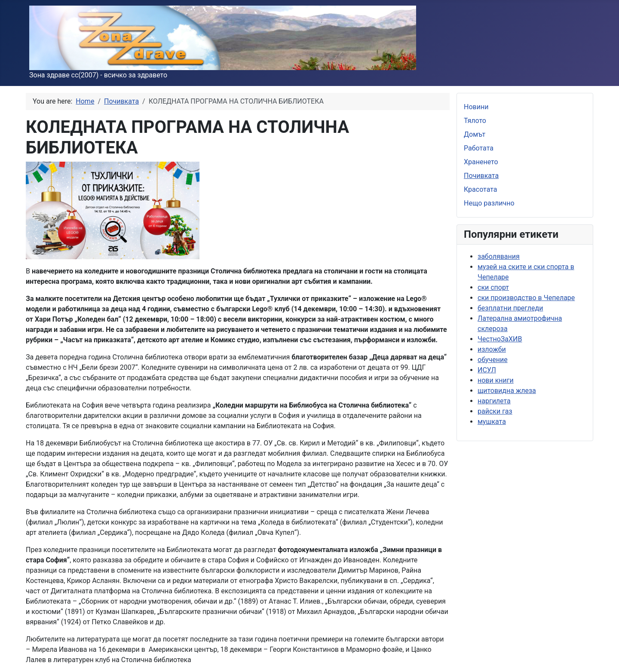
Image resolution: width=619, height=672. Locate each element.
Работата (479, 148)
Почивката (481, 176)
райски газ (495, 411)
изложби (492, 349)
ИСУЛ (487, 370)
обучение (493, 360)
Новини (476, 107)
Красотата (481, 189)
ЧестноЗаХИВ (500, 339)
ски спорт (493, 287)
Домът (475, 134)
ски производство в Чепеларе (526, 298)
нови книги (496, 380)
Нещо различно (489, 203)
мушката (492, 422)
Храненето (481, 162)
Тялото (475, 121)
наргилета (494, 401)
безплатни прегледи (510, 308)
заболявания (499, 256)
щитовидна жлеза (507, 391)
